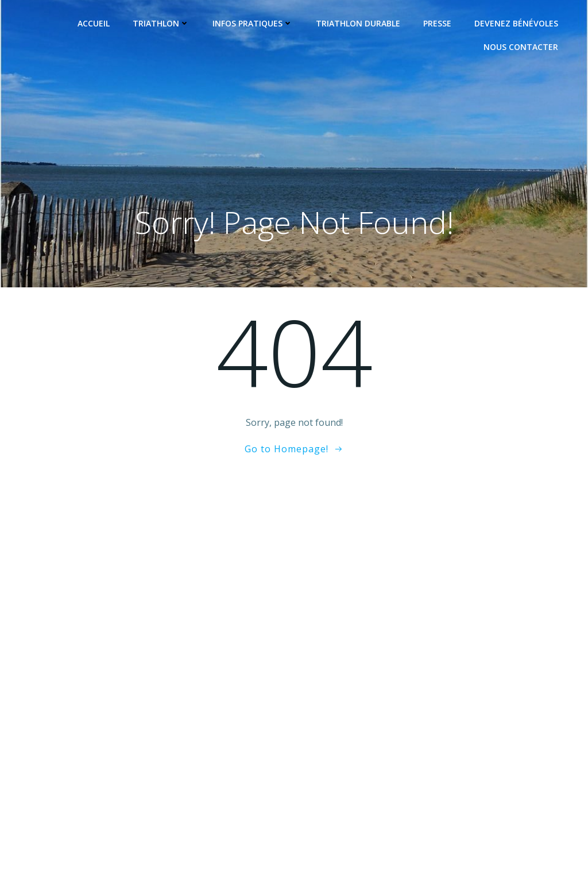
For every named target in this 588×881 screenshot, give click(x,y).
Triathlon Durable (358, 23)
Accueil (94, 23)
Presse (437, 23)
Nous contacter (521, 47)
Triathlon (161, 23)
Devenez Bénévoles (516, 23)
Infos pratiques (253, 23)
